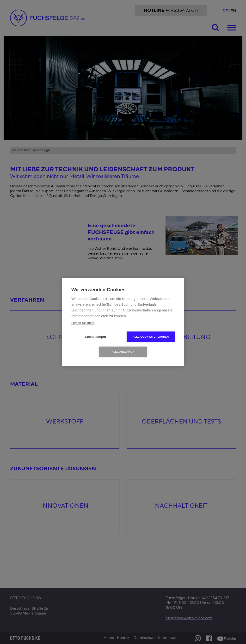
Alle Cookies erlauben (151, 337)
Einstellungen (95, 337)
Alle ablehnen (123, 352)
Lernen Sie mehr (83, 323)
